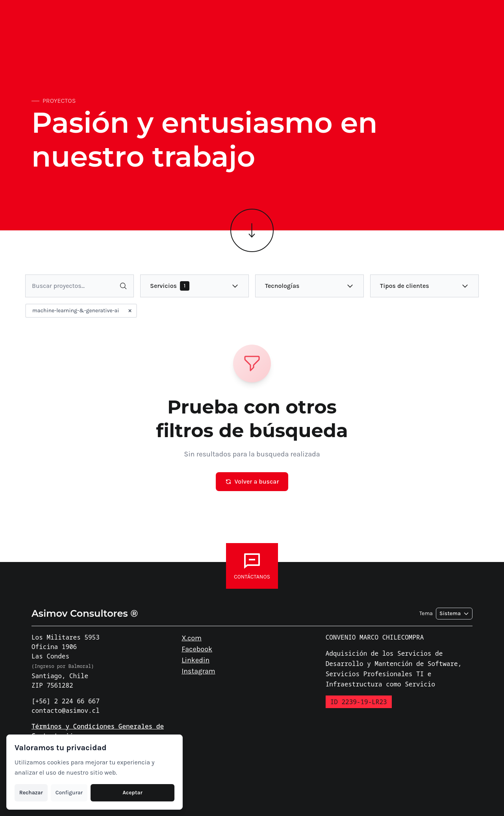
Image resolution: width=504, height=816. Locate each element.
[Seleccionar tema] (454, 614)
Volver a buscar (252, 481)
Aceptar (132, 793)
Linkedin (195, 660)
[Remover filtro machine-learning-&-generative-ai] (130, 311)
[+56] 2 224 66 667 (66, 701)
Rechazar (31, 793)
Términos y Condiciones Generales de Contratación (98, 731)
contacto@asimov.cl (66, 710)
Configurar (69, 793)
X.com (192, 638)
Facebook (197, 649)
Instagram (198, 671)
